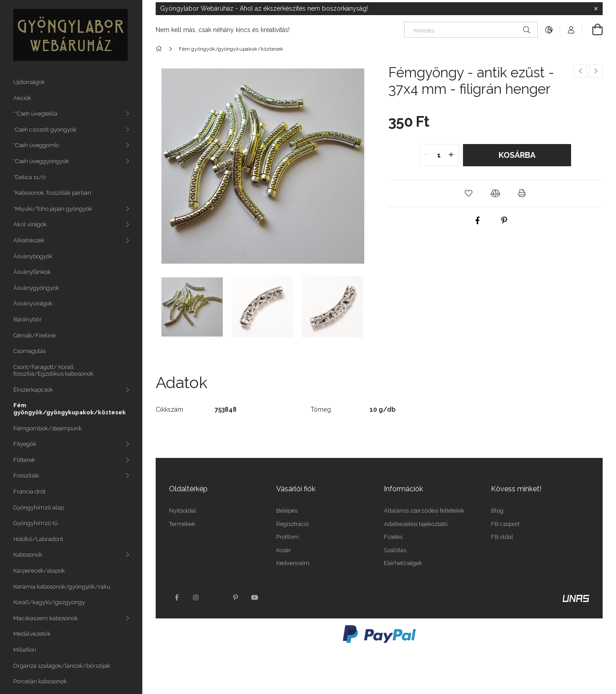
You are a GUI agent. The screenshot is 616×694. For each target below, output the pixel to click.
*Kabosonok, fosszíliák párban (52, 193)
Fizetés (393, 537)
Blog (497, 511)
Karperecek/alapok (39, 571)
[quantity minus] (427, 155)
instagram (196, 598)
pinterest (235, 598)
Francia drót (29, 491)
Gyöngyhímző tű (36, 523)
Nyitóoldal (183, 511)
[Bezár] (596, 9)
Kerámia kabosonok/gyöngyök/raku (62, 587)
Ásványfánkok (32, 272)
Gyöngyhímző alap (39, 507)
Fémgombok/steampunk (48, 428)
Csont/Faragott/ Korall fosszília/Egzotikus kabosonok (53, 371)
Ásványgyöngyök (36, 288)
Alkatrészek (29, 240)
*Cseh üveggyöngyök (41, 161)
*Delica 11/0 (30, 177)
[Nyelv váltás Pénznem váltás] (549, 30)
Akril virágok (30, 224)
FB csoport (505, 524)
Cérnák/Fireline (34, 335)
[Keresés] (471, 30)
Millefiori (25, 650)
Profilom (288, 537)
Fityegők (25, 444)
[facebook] (477, 221)
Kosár (284, 550)
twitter (216, 598)
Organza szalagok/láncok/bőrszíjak (62, 666)
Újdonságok (29, 82)
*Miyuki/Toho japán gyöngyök (53, 209)
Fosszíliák (26, 475)
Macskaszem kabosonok (46, 618)
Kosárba (517, 155)
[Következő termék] (596, 71)
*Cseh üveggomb (36, 145)
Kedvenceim (293, 563)
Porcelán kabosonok (40, 681)
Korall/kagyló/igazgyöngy (49, 602)
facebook (177, 598)
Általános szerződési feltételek (424, 511)
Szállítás (395, 550)
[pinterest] (504, 221)
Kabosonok (28, 555)
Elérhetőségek (403, 563)
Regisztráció (292, 524)
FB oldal (502, 537)
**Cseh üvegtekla (35, 114)
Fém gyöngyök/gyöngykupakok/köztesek (70, 409)
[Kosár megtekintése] (592, 30)
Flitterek (24, 460)
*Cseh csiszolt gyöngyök (45, 130)
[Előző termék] (580, 71)
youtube (255, 598)
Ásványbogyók (33, 256)
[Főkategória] (160, 49)
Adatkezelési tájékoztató (416, 524)
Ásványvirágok (33, 303)
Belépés (287, 511)
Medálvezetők (32, 634)
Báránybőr (28, 319)
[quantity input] (439, 155)
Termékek (182, 524)
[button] (469, 193)
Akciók (22, 98)
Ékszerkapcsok (33, 390)
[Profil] (571, 30)
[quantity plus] (451, 155)
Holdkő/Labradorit (38, 539)
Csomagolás (30, 351)
